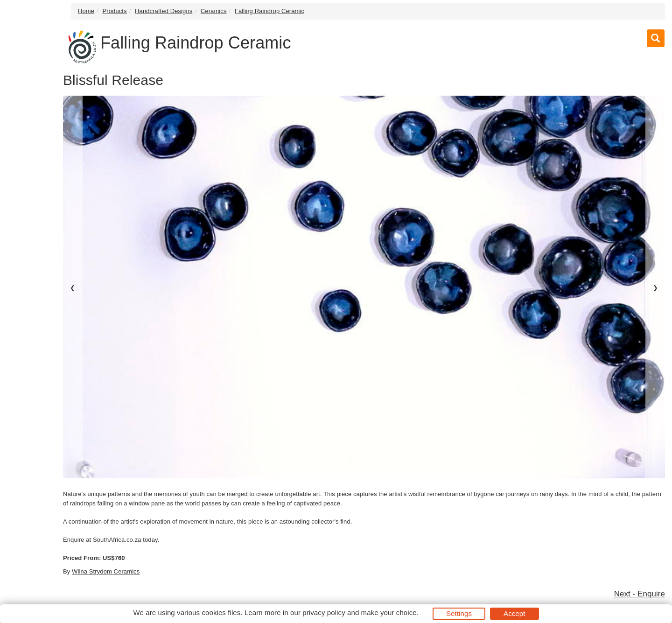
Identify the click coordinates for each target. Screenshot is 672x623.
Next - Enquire (640, 594)
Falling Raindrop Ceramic (269, 11)
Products (115, 11)
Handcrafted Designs (164, 11)
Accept (514, 613)
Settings (459, 613)
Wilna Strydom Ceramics (106, 571)
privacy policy (324, 612)
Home (86, 11)
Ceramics (214, 11)
